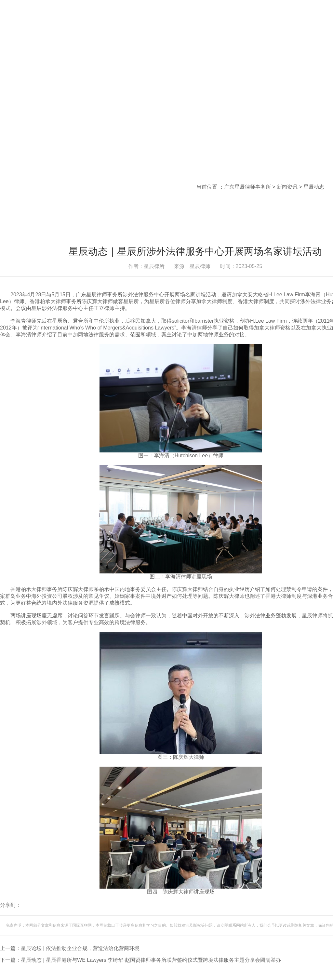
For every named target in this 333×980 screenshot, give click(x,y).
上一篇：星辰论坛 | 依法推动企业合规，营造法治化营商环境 (70, 948)
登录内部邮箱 (235, 23)
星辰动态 (314, 187)
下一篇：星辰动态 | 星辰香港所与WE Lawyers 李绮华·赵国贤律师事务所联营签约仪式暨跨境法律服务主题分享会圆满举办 (140, 960)
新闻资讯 (287, 187)
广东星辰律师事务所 (247, 187)
